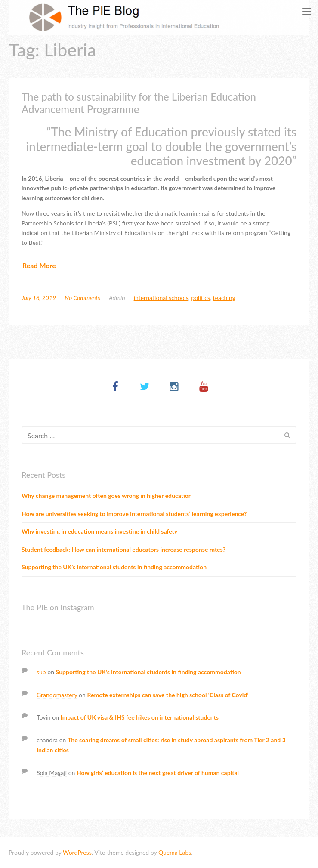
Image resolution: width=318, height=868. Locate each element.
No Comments (82, 298)
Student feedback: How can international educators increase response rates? (123, 549)
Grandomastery (57, 695)
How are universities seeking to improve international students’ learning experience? (134, 514)
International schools (161, 298)
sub (41, 672)
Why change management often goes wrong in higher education (107, 496)
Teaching (224, 298)
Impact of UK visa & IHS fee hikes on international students (140, 717)
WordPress (77, 852)
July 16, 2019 (39, 298)
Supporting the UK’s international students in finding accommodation (114, 567)
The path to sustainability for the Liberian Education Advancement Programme (139, 103)
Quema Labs (175, 852)
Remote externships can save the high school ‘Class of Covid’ (168, 695)
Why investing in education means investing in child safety (99, 531)
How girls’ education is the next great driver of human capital (158, 773)
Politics (201, 298)
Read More (39, 265)
